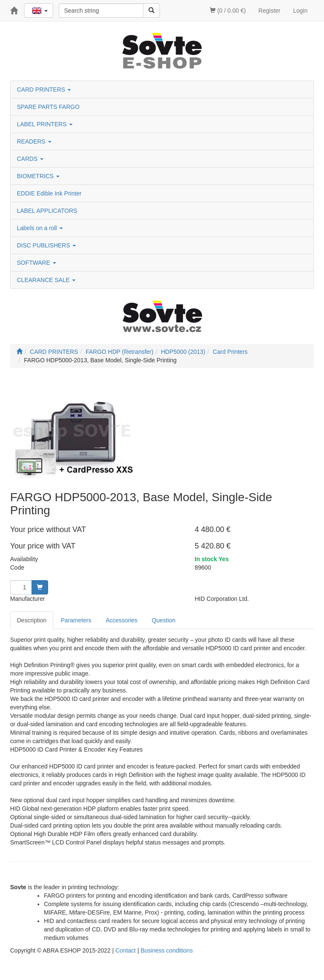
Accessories (121, 620)
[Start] (19, 352)
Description (32, 620)
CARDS (30, 159)
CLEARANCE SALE (46, 280)
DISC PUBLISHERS (46, 245)
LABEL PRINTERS (45, 124)
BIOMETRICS (38, 176)
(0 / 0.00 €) (228, 11)
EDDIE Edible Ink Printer (49, 193)
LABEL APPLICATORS (47, 211)
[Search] (151, 11)
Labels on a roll (40, 228)
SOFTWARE (36, 263)
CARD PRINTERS (44, 90)
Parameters (76, 620)
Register (270, 11)
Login (300, 11)
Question (164, 620)
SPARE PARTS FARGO (48, 107)
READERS (34, 141)
